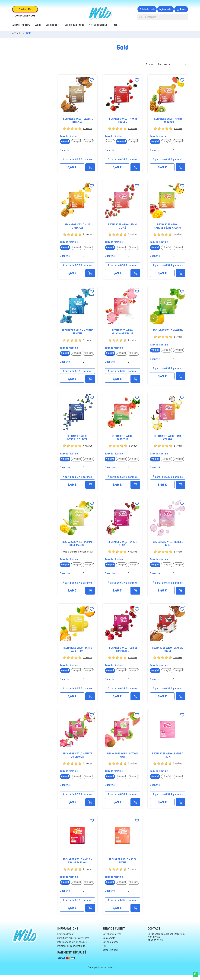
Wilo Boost (53, 27)
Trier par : (150, 69)
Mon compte (109, 943)
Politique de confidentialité (71, 951)
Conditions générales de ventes (73, 943)
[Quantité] (84, 155)
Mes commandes (111, 947)
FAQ (115, 27)
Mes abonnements (112, 939)
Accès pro (25, 11)
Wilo (38, 27)
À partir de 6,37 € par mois (77, 164)
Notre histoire (98, 27)
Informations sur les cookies (72, 947)
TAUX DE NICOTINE (69, 141)
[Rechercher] (163, 19)
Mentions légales (66, 939)
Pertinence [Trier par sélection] (164, 69)
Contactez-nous (25, 18)
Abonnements (21, 27)
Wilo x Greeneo (74, 27)
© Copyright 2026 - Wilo (100, 973)
